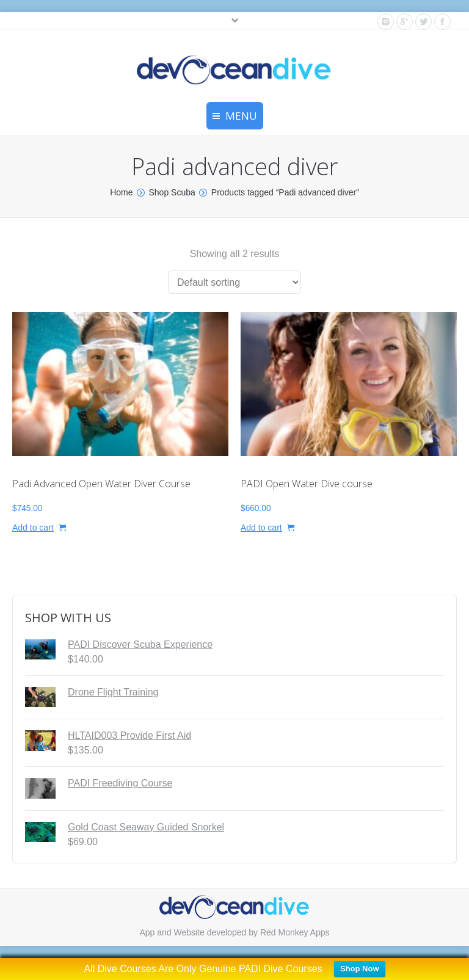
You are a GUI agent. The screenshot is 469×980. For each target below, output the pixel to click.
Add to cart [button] (33, 528)
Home (121, 192)
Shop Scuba (172, 192)
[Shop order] (234, 282)
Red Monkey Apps (295, 932)
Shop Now (360, 969)
